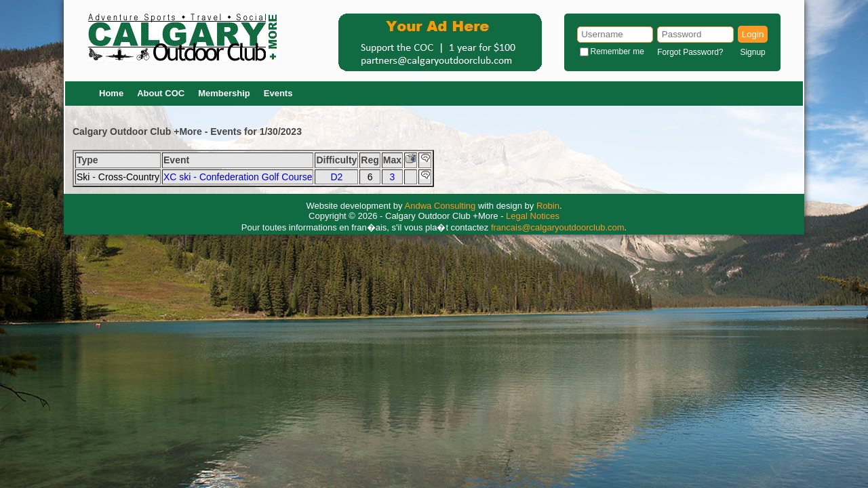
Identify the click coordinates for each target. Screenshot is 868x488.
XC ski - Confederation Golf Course (238, 177)
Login (753, 34)
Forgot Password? (690, 52)
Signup (752, 52)
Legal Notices (533, 216)
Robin (548, 206)
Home (111, 93)
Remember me (617, 52)
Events (278, 93)
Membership (224, 93)
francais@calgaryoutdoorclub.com (558, 227)
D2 (336, 177)
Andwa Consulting (440, 206)
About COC (161, 93)
